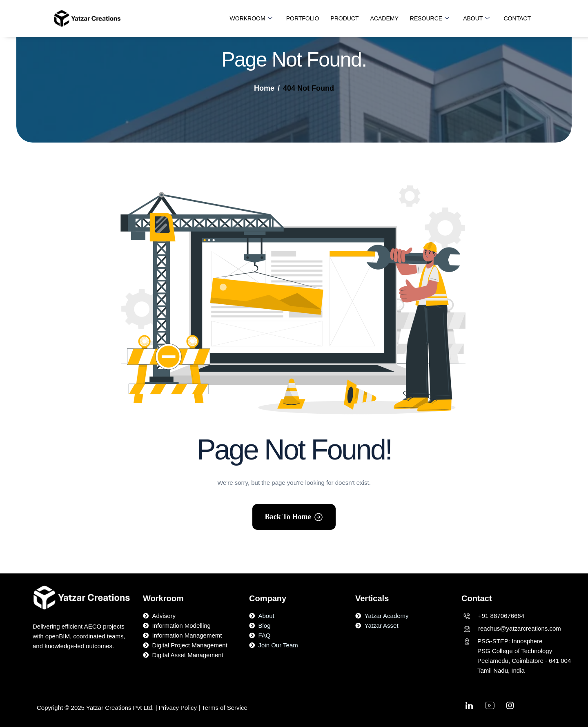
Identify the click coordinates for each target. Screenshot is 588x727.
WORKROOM (251, 18)
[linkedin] (469, 707)
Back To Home (288, 517)
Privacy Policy (178, 708)
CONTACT (517, 18)
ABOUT (476, 18)
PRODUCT (344, 18)
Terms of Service (225, 708)
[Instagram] (510, 707)
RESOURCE (430, 18)
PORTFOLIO (303, 18)
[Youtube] (490, 707)
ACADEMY (384, 18)
